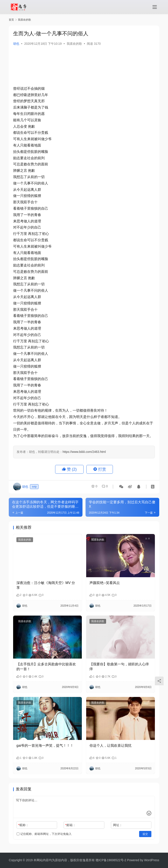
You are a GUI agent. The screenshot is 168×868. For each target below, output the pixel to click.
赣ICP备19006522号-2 (111, 860)
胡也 (16, 44)
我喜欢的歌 (74, 44)
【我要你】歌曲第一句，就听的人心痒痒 (119, 667)
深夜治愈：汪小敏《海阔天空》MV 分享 (46, 585)
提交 (145, 834)
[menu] (155, 7)
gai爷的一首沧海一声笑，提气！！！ (45, 746)
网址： (118, 825)
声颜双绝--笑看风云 (105, 583)
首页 (11, 20)
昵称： (23, 825)
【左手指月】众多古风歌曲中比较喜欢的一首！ (46, 667)
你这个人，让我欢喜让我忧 (110, 746)
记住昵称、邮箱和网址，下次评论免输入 (44, 834)
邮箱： (71, 825)
